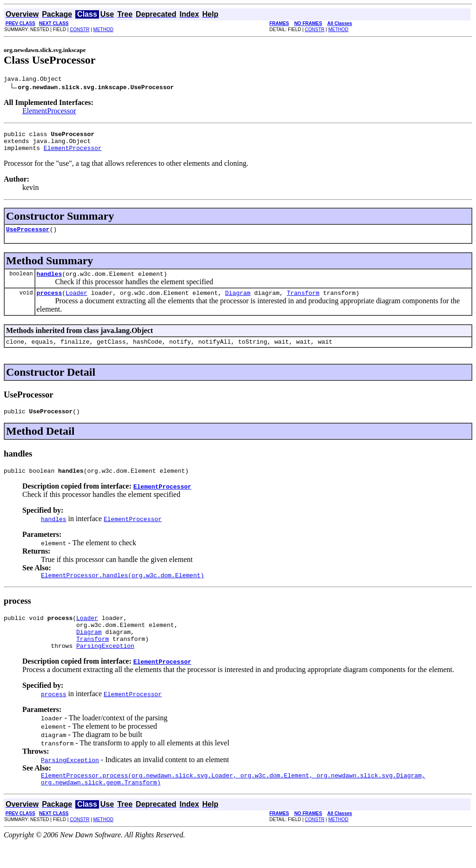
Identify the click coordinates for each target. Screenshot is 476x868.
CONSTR (79, 29)
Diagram (238, 302)
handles (50, 282)
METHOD (103, 29)
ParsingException (105, 668)
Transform (303, 302)
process (50, 302)
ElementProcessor (49, 112)
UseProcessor (28, 236)
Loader (76, 302)
